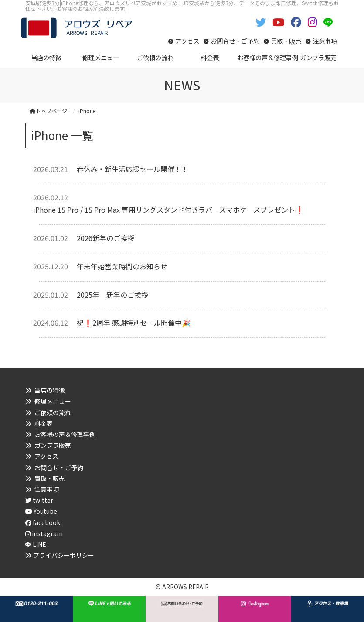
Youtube (41, 511)
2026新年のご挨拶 (105, 238)
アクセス (187, 41)
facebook (43, 522)
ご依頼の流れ (53, 412)
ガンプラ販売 (53, 445)
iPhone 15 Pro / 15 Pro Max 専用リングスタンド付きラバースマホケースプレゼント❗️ (168, 210)
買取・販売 (286, 41)
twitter (39, 500)
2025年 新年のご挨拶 (112, 295)
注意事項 (325, 41)
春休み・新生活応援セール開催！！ (133, 169)
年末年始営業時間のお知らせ (122, 266)
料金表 (44, 423)
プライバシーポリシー (64, 555)
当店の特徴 (50, 390)
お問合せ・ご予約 (235, 41)
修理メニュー (53, 401)
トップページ (48, 111)
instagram (44, 533)
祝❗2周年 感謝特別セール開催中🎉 (134, 323)
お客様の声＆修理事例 (65, 434)
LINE (39, 544)
